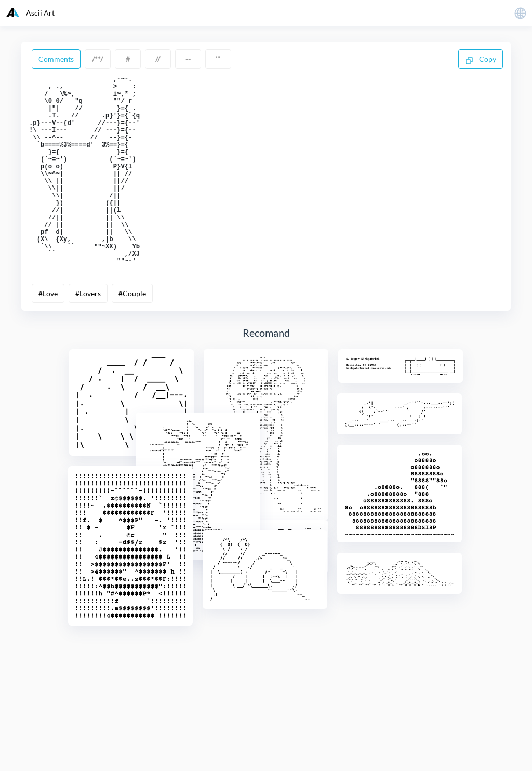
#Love (48, 334)
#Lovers (88, 334)
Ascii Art (30, 12)
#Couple (132, 334)
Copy (481, 60)
